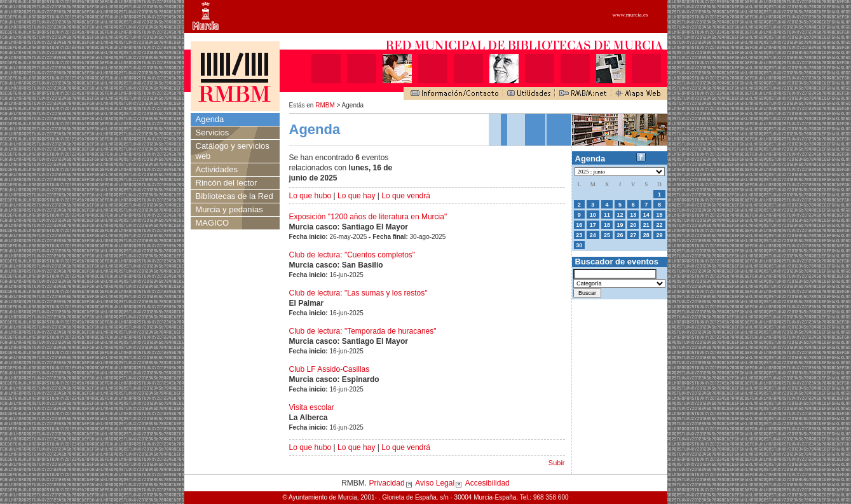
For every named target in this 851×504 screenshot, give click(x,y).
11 (607, 215)
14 (646, 215)
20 (633, 225)
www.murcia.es (630, 15)
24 (593, 235)
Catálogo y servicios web (233, 151)
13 (633, 215)
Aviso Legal (435, 483)
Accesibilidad (487, 483)
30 (579, 245)
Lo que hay (356, 196)
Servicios (213, 133)
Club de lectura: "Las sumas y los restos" (358, 293)
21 (646, 225)
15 (659, 215)
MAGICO (213, 223)
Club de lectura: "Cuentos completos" (352, 255)
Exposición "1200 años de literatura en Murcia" (368, 217)
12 (620, 215)
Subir (557, 463)
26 (620, 235)
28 (646, 235)
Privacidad (387, 483)
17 (593, 225)
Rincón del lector (227, 183)
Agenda (210, 119)
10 (593, 215)
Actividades (217, 169)
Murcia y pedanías (229, 209)
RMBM (325, 105)
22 (659, 225)
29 (659, 235)
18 (607, 225)
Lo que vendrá (406, 196)
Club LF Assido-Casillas (330, 369)
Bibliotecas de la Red (235, 196)
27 (633, 235)
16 (579, 225)
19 (620, 225)
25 (607, 235)
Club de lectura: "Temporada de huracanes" (363, 331)
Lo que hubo (310, 196)
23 (579, 235)
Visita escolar (312, 407)
